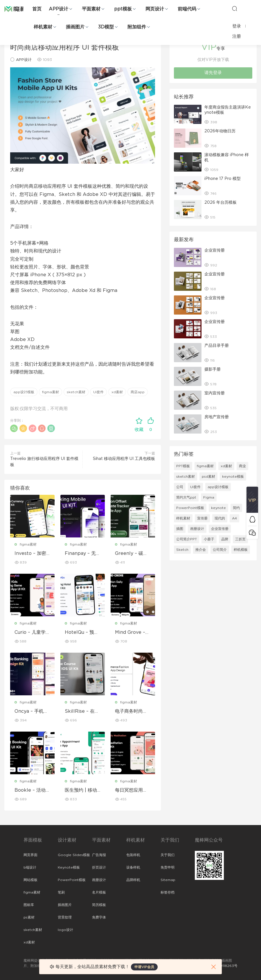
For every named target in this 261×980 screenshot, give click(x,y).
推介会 (201, 550)
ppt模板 (123, 9)
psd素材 (208, 477)
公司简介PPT (187, 539)
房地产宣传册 (217, 417)
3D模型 (106, 27)
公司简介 (220, 550)
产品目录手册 (217, 346)
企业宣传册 (215, 250)
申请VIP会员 (144, 967)
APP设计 (59, 9)
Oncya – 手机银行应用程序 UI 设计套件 (32, 712)
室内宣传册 (215, 393)
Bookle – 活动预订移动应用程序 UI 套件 (32, 791)
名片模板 (99, 892)
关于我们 (168, 855)
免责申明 (168, 867)
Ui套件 (98, 392)
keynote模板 (233, 477)
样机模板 (241, 550)
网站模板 (30, 880)
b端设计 (30, 867)
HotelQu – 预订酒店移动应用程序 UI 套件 (82, 633)
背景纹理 (65, 917)
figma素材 (51, 392)
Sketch (182, 550)
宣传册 (202, 518)
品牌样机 (133, 880)
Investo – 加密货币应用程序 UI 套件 (32, 554)
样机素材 (43, 27)
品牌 (225, 539)
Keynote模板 (69, 867)
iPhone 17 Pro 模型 (223, 179)
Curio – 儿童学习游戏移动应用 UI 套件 (32, 633)
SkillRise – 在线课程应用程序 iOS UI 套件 (82, 712)
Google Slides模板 (74, 855)
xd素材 (117, 392)
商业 (242, 466)
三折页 (240, 539)
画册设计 (197, 529)
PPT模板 (183, 466)
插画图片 (75, 27)
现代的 (220, 518)
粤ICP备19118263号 (222, 966)
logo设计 (65, 930)
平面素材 (91, 9)
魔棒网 (19, 9)
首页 (37, 9)
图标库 (29, 905)
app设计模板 (24, 392)
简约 (236, 508)
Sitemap (168, 880)
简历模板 (99, 905)
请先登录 (213, 73)
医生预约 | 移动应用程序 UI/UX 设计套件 (82, 791)
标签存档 (168, 892)
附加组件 (137, 27)
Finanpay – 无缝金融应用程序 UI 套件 (83, 554)
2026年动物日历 (220, 131)
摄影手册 (213, 369)
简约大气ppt (186, 497)
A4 (234, 518)
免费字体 (99, 917)
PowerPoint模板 (190, 508)
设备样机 (133, 867)
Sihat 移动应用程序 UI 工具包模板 (124, 459)
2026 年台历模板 (221, 203)
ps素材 (29, 917)
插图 (180, 529)
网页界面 (30, 855)
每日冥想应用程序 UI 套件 (131, 791)
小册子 (209, 539)
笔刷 (61, 892)
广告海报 (99, 855)
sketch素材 (76, 392)
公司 (180, 487)
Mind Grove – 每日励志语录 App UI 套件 (132, 633)
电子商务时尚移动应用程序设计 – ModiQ (131, 712)
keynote (218, 508)
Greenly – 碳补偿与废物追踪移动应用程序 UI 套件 (133, 554)
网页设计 (155, 9)
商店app (138, 392)
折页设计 (99, 867)
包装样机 (133, 855)
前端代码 (187, 9)
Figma (209, 497)
